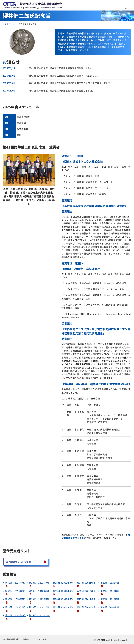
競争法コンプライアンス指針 (36, 639)
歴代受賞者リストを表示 (19, 562)
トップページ (9, 24)
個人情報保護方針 (11, 639)
